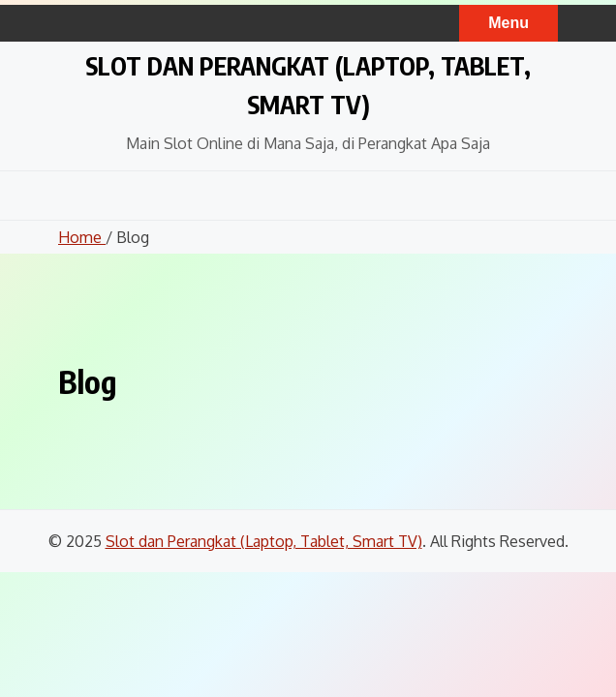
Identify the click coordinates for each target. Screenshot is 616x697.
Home (82, 237)
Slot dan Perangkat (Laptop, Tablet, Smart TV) (264, 541)
